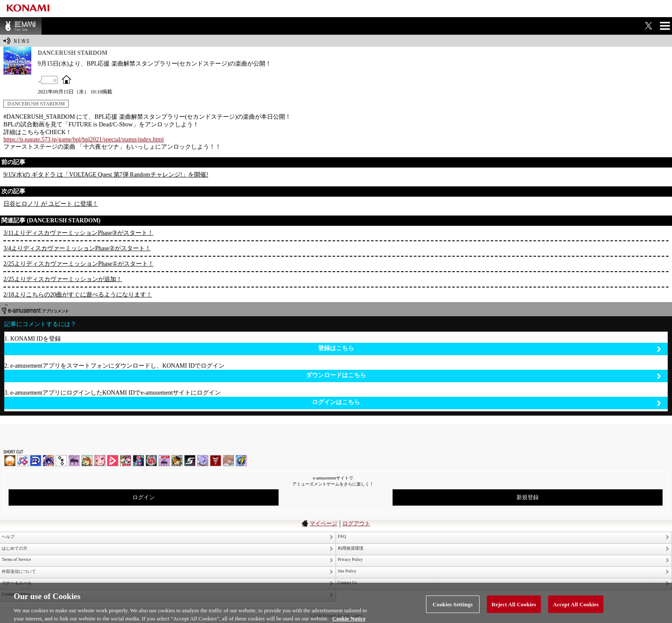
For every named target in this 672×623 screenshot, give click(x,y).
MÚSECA (216, 461)
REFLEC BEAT (203, 461)
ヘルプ (8, 537)
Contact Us (347, 583)
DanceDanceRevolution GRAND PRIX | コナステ (138, 461)
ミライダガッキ (241, 461)
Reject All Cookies (514, 608)
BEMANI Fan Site (21, 26)
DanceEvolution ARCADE (228, 461)
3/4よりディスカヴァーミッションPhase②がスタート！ (77, 248)
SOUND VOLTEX (100, 461)
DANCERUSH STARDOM (36, 104)
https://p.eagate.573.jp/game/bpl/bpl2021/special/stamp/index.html (84, 139)
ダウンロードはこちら (484, 376)
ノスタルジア (74, 461)
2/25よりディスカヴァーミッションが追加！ (63, 279)
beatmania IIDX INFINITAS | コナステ (126, 461)
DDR (23, 461)
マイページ (323, 523)
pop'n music (87, 461)
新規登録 (528, 497)
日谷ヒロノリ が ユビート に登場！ (51, 204)
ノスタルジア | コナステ (164, 461)
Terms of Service (16, 559)
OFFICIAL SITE (66, 79)
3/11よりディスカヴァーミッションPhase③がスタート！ (78, 233)
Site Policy (347, 571)
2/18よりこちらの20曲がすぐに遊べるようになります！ (78, 295)
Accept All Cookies (576, 608)
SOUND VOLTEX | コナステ (190, 461)
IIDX (10, 461)
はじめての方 (15, 548)
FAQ (342, 536)
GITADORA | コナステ (151, 461)
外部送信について (19, 571)
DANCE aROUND (113, 461)
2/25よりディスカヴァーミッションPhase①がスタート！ (79, 264)
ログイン (144, 497)
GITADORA (48, 461)
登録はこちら (490, 349)
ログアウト (356, 523)
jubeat (61, 461)
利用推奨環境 (351, 548)
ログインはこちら (487, 403)
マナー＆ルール (17, 583)
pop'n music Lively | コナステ (177, 461)
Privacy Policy (350, 559)
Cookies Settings (453, 608)
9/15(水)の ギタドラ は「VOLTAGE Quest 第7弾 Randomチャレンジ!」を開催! (106, 175)
